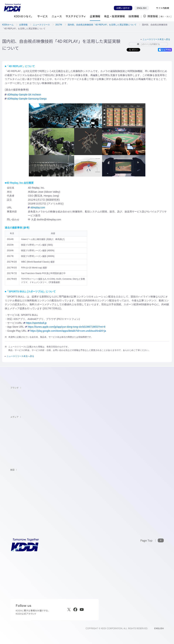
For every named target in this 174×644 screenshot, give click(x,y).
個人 (162, 16)
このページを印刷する (148, 44)
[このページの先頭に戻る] (152, 541)
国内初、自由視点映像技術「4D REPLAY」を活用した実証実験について (102, 25)
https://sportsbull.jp (35, 323)
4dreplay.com (37, 207)
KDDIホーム (8, 25)
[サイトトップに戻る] (12, 8)
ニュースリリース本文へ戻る (156, 39)
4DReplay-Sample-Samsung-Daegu (26, 99)
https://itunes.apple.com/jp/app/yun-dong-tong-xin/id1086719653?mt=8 (65, 327)
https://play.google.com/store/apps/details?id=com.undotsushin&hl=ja (67, 331)
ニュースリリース (41, 25)
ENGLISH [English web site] (159, 628)
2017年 (59, 25)
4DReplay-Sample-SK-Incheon (23, 95)
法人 (169, 16)
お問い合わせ (123, 8)
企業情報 (23, 25)
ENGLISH (142, 8)
